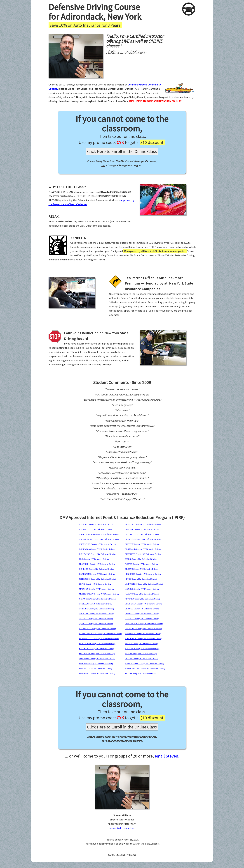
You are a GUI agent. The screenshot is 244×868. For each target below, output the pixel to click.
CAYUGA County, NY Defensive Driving (142, 534)
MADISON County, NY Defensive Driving (97, 589)
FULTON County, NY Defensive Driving (142, 564)
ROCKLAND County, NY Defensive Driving (143, 629)
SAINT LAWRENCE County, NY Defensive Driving (101, 634)
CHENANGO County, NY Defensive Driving (98, 544)
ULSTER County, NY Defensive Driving (141, 658)
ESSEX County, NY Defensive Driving (141, 559)
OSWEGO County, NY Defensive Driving (142, 614)
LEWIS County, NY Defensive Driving (95, 584)
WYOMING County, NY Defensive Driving (97, 673)
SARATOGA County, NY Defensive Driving (143, 634)
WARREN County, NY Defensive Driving (96, 663)
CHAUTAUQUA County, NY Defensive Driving (99, 539)
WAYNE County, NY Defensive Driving (95, 668)
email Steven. (167, 756)
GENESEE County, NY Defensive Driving (96, 569)
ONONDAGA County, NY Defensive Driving (143, 604)
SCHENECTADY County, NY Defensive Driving (99, 639)
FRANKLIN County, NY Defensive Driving (97, 564)
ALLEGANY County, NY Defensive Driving (143, 524)
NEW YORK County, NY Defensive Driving (97, 599)
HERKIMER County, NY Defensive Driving (143, 574)
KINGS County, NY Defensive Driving (141, 579)
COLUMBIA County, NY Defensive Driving (97, 549)
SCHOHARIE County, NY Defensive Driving (143, 639)
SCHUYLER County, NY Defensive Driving (97, 644)
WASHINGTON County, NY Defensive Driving (144, 663)
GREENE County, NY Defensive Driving (142, 569)
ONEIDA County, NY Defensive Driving (96, 604)
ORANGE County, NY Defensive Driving (142, 609)
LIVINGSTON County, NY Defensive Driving (144, 584)
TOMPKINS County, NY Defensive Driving (97, 658)
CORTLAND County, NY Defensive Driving (143, 549)
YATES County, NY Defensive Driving (141, 673)
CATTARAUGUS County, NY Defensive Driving (99, 534)
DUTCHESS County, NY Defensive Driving (143, 554)
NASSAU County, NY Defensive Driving (142, 594)
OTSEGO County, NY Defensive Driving (96, 619)
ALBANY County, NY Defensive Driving (96, 524)
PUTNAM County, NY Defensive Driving (142, 619)
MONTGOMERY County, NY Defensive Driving (99, 594)
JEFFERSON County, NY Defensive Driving (97, 579)
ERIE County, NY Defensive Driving (94, 559)
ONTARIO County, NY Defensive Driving (96, 609)
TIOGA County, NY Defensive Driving (141, 653)
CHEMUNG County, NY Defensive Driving (143, 539)
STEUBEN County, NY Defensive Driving (96, 649)
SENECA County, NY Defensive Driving (142, 644)
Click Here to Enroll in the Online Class (122, 151)
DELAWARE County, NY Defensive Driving (97, 554)
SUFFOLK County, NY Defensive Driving (142, 649)
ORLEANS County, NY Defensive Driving (97, 614)
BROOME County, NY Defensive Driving (142, 529)
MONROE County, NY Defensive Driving (142, 589)
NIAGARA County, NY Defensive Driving (142, 599)
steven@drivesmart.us (122, 828)
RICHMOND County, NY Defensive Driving (97, 629)
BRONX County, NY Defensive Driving (95, 529)
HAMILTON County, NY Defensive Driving (97, 574)
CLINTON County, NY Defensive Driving (142, 544)
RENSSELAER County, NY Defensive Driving (144, 624)
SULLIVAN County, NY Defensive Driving (97, 653)
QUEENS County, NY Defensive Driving (96, 624)
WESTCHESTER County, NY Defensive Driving (145, 668)
